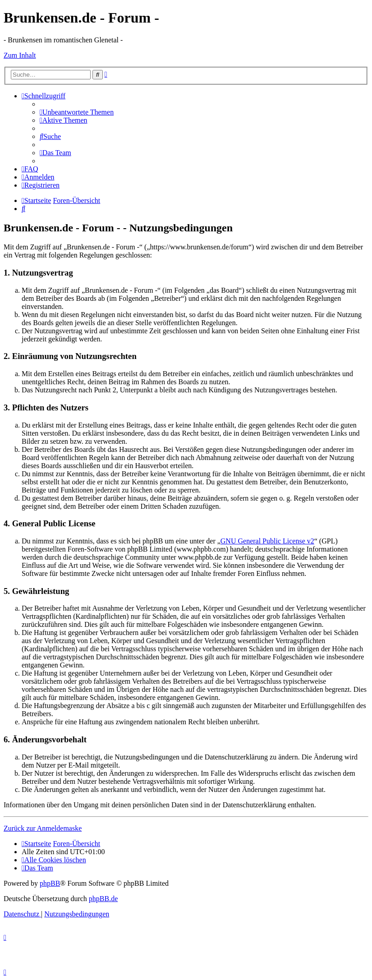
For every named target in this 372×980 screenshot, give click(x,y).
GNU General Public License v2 (267, 541)
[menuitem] (77, 112)
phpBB (50, 883)
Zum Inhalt (20, 55)
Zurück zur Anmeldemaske (43, 828)
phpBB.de (103, 899)
